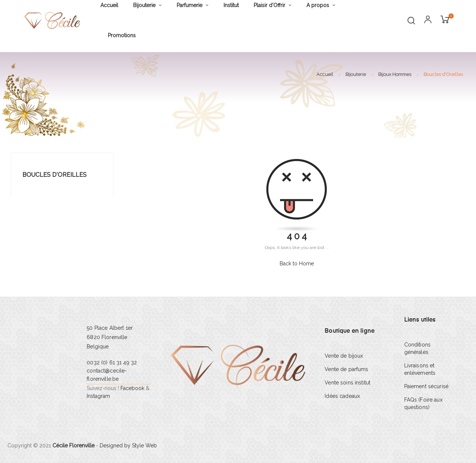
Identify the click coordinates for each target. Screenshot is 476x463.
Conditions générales (417, 348)
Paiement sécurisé (426, 386)
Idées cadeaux (342, 396)
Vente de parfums (346, 369)
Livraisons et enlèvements (420, 369)
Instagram (98, 396)
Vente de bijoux (344, 356)
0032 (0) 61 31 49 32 (112, 363)
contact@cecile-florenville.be (107, 375)
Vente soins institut (348, 383)
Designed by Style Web (128, 446)
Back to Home (297, 264)
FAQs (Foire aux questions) (423, 403)
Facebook (132, 388)
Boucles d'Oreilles (54, 175)
